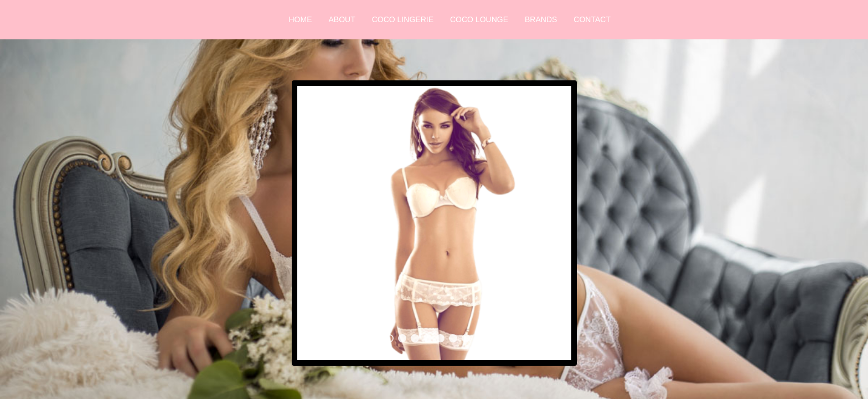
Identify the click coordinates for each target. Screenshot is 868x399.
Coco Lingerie (403, 19)
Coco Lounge (479, 19)
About (342, 19)
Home (301, 19)
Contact (592, 19)
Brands (541, 19)
